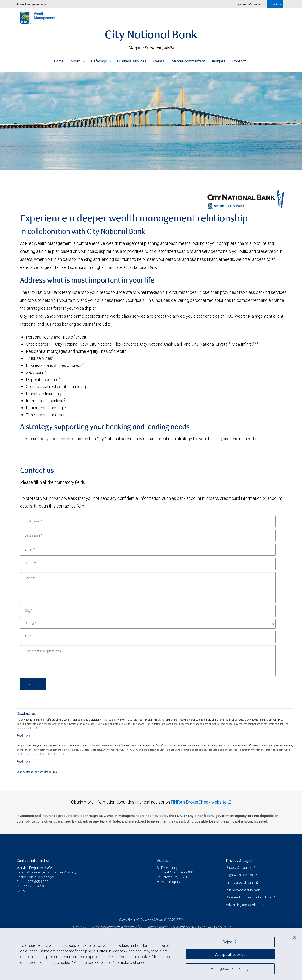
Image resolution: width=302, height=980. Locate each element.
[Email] (148, 550)
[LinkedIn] (24, 891)
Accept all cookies (230, 954)
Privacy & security (239, 868)
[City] (148, 611)
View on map (167, 882)
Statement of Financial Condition (250, 897)
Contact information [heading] (33, 861)
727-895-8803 (38, 882)
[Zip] (148, 637)
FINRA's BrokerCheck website (199, 802)
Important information (249, 4)
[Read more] (23, 736)
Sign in (276, 4)
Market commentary (188, 60)
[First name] (148, 521)
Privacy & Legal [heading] (239, 861)
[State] (148, 624)
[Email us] (19, 891)
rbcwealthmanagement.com (31, 4)
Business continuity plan (243, 890)
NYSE (193, 927)
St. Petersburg (167, 868)
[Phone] (148, 564)
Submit (33, 684)
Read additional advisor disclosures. (37, 772)
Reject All (230, 942)
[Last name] (148, 536)
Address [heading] (164, 861)
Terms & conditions (240, 882)
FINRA (208, 927)
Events (159, 60)
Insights (219, 60)
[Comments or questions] (148, 660)
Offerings (101, 60)
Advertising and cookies (243, 905)
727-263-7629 (34, 886)
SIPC (223, 927)
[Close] (294, 937)
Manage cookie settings (230, 969)
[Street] (148, 587)
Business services (132, 60)
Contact (239, 60)
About (78, 60)
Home (59, 60)
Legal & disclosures (240, 875)
